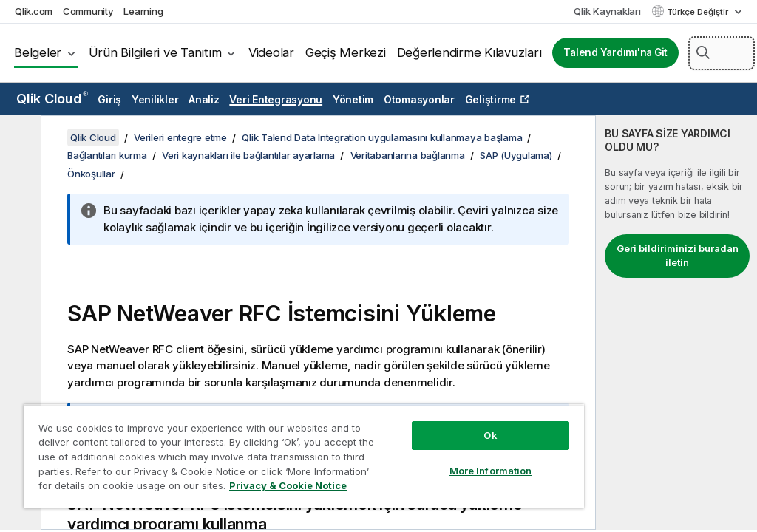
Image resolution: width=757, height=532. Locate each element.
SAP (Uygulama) (516, 155)
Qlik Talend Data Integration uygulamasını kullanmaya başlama (382, 137)
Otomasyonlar (419, 99)
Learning (143, 11)
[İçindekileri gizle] (18, 138)
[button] (703, 52)
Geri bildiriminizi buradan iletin (678, 256)
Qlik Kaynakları (607, 11)
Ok (490, 435)
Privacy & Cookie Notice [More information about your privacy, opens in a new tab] (288, 485)
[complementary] (676, 323)
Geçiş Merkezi (346, 52)
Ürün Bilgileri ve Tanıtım (155, 52)
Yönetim (353, 99)
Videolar (271, 52)
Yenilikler (155, 99)
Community (88, 11)
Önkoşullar (91, 174)
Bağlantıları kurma (107, 155)
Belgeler (38, 52)
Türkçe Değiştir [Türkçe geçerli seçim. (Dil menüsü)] (699, 12)
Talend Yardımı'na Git (615, 52)
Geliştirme (491, 99)
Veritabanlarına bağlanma (408, 155)
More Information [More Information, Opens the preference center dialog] (491, 471)
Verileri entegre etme (180, 137)
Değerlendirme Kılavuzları (469, 52)
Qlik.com (34, 11)
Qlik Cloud (52, 99)
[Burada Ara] (722, 53)
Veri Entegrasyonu (276, 99)
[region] (304, 456)
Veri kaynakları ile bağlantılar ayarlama (248, 155)
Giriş (109, 99)
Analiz (204, 99)
